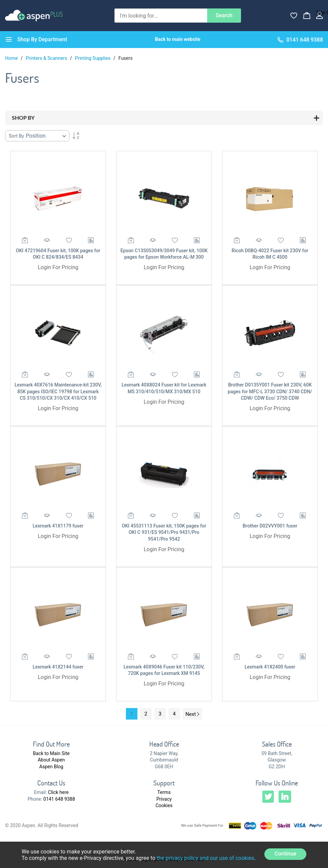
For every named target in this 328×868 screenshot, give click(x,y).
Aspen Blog (51, 767)
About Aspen (51, 760)
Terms (164, 792)
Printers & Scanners (47, 58)
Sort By (16, 136)
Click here (58, 792)
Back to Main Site (51, 753)
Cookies (164, 805)
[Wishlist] (294, 16)
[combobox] (161, 16)
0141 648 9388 (59, 799)
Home (12, 58)
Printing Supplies (93, 58)
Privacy (164, 799)
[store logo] (34, 15)
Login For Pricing (58, 267)
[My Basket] (307, 16)
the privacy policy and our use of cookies (205, 858)
